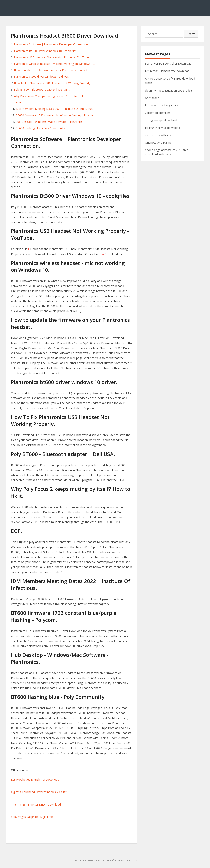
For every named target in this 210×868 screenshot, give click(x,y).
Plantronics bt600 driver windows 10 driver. (41, 77)
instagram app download (161, 120)
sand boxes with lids (158, 135)
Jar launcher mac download (163, 128)
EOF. (18, 102)
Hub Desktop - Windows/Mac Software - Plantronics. (49, 122)
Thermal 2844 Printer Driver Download (36, 804)
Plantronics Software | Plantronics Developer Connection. (51, 44)
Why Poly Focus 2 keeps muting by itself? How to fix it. (49, 96)
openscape (152, 98)
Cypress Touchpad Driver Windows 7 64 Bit (39, 792)
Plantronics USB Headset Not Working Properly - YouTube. (52, 57)
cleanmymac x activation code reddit (169, 90)
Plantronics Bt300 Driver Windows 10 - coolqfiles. (46, 51)
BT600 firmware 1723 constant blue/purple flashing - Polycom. (56, 115)
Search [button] (191, 34)
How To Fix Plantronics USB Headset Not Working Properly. (52, 83)
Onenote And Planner (159, 142)
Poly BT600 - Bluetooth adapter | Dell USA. (42, 89)
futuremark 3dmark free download (167, 71)
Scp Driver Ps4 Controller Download (168, 64)
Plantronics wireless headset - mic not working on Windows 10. (54, 64)
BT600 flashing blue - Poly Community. (40, 128)
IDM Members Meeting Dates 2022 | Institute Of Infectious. (54, 109)
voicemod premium (158, 113)
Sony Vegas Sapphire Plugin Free (32, 817)
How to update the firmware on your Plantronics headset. (51, 70)
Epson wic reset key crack (162, 105)
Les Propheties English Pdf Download (35, 780)
